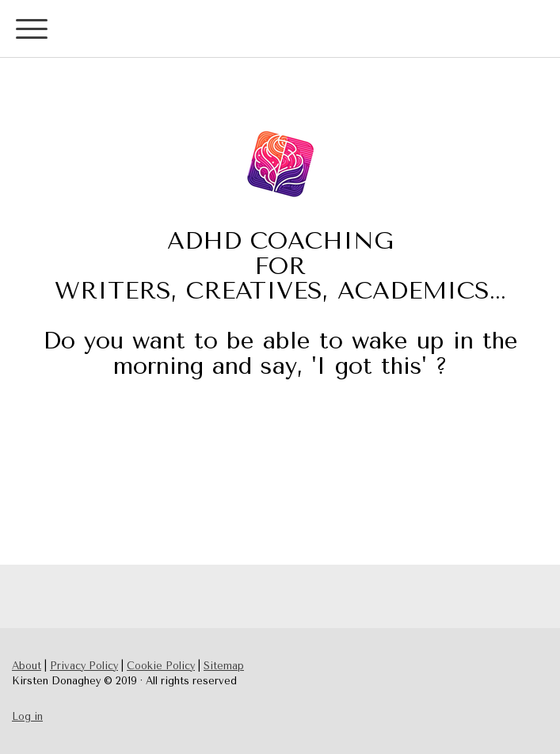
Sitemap (224, 666)
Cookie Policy (161, 666)
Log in (27, 716)
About (27, 666)
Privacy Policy (84, 666)
